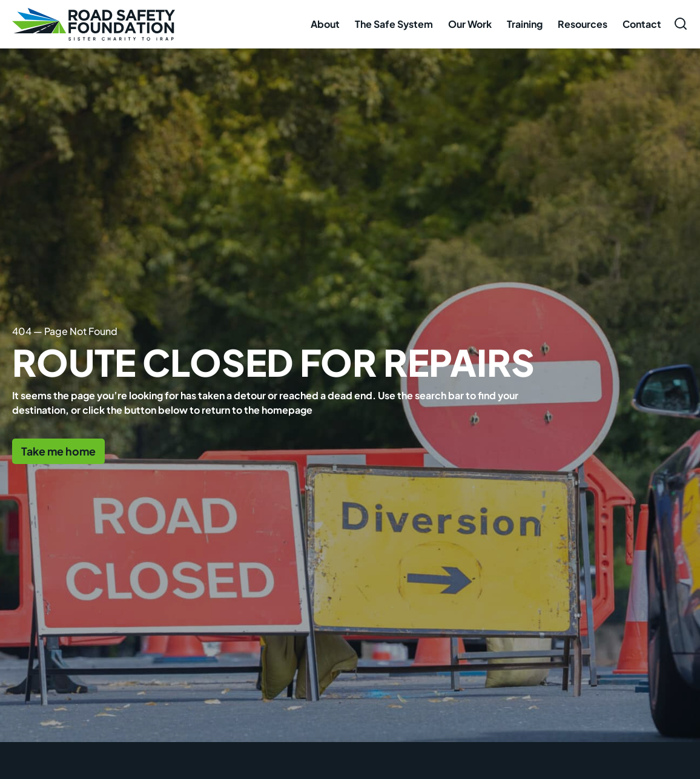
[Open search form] (681, 24)
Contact (642, 24)
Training (525, 24)
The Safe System (394, 24)
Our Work (470, 24)
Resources (583, 24)
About (325, 24)
